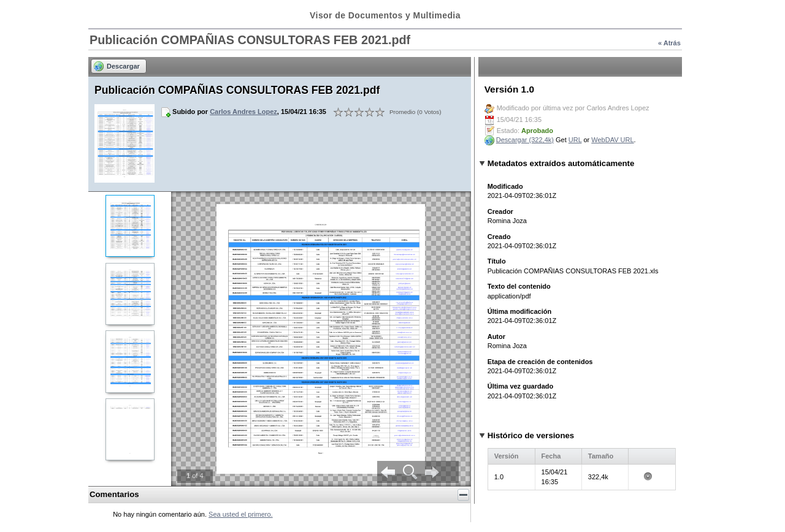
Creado (499, 237)
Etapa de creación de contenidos (540, 362)
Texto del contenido (519, 286)
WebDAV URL (612, 140)
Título (497, 261)
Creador (500, 211)
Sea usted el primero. (241, 514)
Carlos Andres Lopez (243, 112)
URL (575, 140)
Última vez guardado (521, 386)
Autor (496, 336)
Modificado (505, 186)
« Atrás (669, 43)
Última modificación (520, 311)
